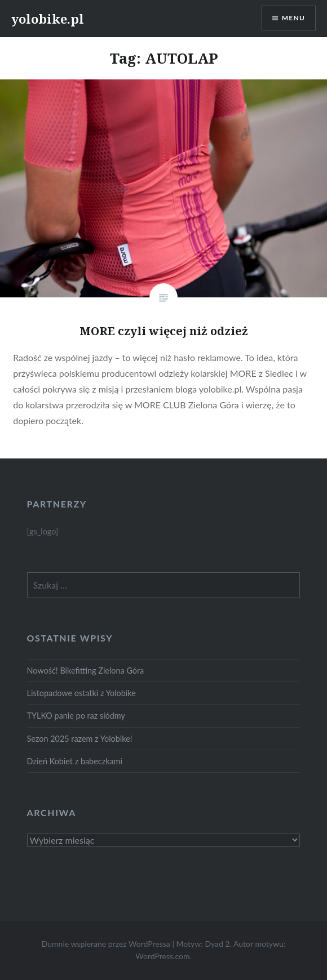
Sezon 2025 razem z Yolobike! (80, 739)
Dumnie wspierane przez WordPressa (106, 944)
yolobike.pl (48, 19)
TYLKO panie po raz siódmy (76, 716)
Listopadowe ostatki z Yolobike (81, 693)
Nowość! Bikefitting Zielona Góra (86, 671)
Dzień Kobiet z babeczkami (75, 761)
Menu (293, 18)
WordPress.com (162, 956)
